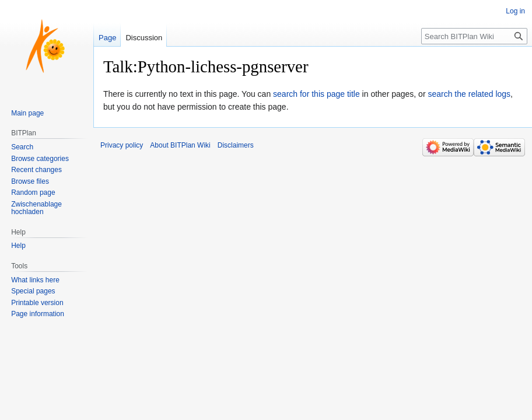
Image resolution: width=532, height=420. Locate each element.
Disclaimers (236, 145)
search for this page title (316, 94)
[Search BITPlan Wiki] (474, 36)
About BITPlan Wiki (180, 145)
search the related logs (469, 94)
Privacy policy (122, 145)
